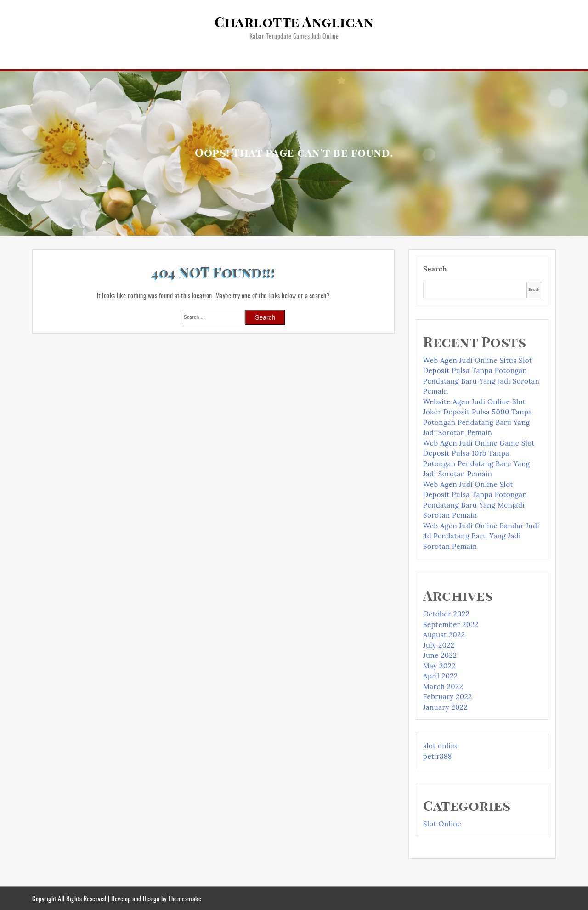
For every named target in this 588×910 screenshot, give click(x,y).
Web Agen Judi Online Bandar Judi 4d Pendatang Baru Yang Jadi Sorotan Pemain (481, 536)
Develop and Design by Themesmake (156, 898)
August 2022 (444, 635)
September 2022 (451, 625)
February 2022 (448, 697)
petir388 (438, 756)
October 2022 (446, 614)
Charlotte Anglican (294, 23)
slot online (441, 746)
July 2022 (439, 645)
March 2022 (443, 687)
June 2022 (440, 655)
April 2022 (440, 676)
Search (435, 269)
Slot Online (442, 824)
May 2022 (439, 666)
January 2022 (445, 707)
